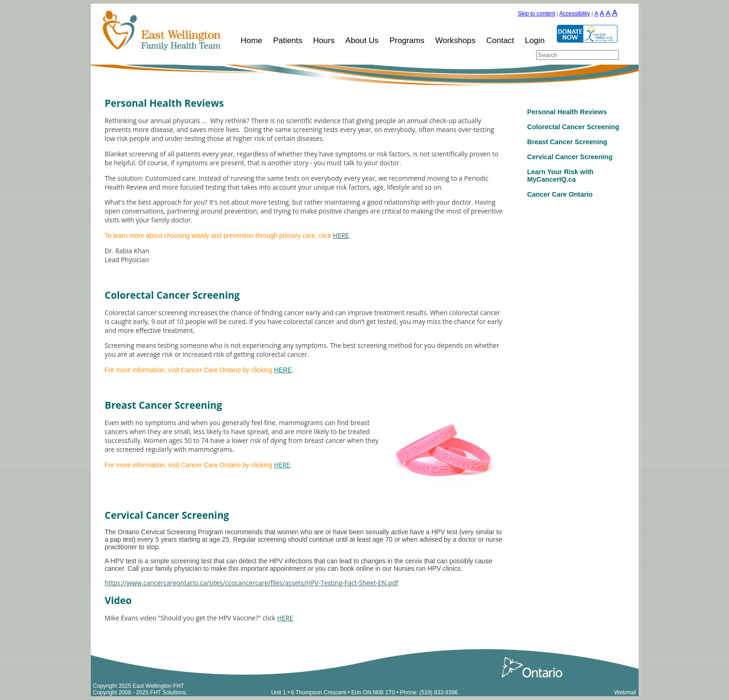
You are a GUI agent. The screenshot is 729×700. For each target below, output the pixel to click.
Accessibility (575, 14)
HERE (341, 235)
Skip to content (536, 14)
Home (251, 40)
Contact (501, 40)
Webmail (625, 693)
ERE (285, 618)
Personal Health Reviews (567, 112)
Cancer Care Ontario (560, 194)
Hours (324, 40)
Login (535, 40)
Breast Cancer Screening (567, 142)
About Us (362, 40)
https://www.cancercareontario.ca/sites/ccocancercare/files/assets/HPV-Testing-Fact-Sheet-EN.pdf (252, 583)
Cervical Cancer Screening (570, 157)
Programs (407, 40)
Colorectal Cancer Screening (573, 127)
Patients (287, 40)
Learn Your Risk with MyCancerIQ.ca (560, 176)
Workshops (455, 40)
